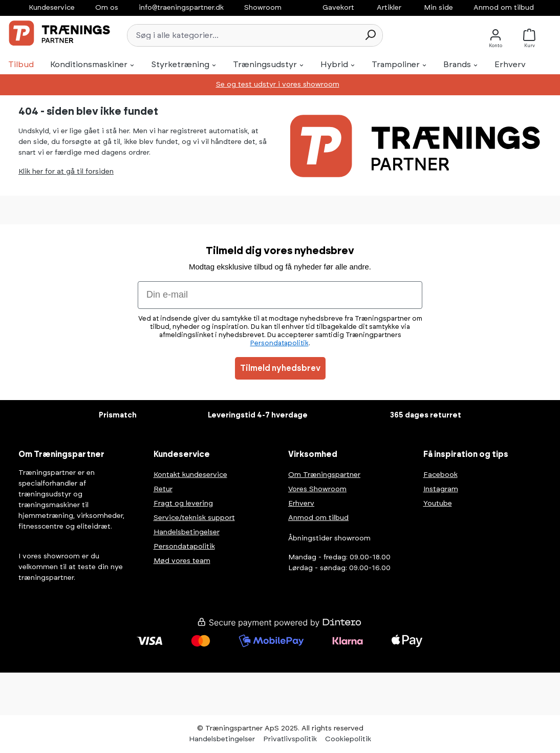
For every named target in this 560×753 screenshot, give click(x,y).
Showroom (263, 8)
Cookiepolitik (348, 739)
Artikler (389, 8)
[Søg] (370, 35)
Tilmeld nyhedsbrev (280, 368)
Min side (438, 8)
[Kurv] (532, 35)
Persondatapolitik (184, 547)
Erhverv (301, 504)
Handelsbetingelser (187, 532)
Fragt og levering (183, 504)
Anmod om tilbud (504, 8)
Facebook (440, 475)
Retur (163, 489)
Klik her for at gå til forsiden (66, 172)
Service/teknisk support (194, 518)
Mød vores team (182, 561)
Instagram (441, 489)
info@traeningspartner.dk (181, 8)
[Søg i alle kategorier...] (243, 35)
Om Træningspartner (324, 475)
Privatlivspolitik (290, 739)
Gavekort (338, 8)
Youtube (438, 504)
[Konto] (496, 35)
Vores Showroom (317, 489)
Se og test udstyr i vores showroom (278, 85)
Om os (107, 8)
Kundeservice (52, 8)
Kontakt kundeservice (190, 475)
